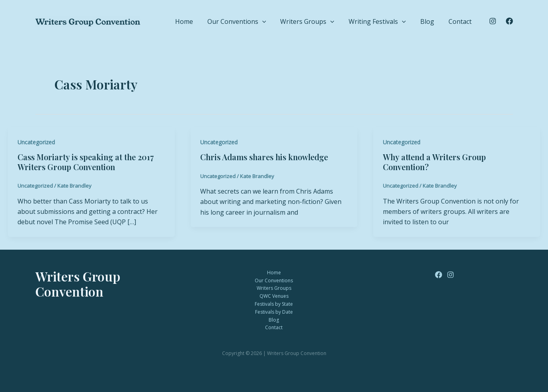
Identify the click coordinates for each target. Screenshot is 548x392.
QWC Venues (274, 296)
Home (228, 20)
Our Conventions (273, 21)
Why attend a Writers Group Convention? (434, 162)
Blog (439, 20)
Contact (464, 20)
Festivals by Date (274, 312)
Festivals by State (274, 304)
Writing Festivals (397, 21)
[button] (298, 21)
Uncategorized (36, 142)
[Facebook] (509, 21)
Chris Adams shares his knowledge (264, 157)
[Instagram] (493, 21)
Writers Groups (335, 21)
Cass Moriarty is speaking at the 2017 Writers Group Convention (86, 162)
